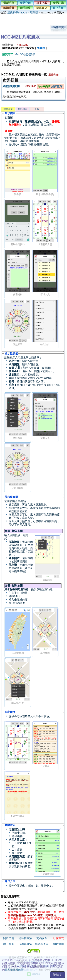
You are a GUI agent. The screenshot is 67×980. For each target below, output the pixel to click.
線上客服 (58, 8)
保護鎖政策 (25, 944)
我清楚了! (58, 975)
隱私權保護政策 (14, 970)
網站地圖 (58, 944)
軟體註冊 (9, 8)
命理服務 (25, 8)
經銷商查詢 (42, 944)
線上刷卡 (9, 944)
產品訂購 (58, 3)
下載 (37, 109)
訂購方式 (58, 938)
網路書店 (42, 8)
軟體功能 (8, 109)
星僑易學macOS (17, 12)
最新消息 (9, 3)
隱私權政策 (25, 938)
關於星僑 (9, 938)
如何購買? (57, 86)
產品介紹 (25, 3)
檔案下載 (42, 3)
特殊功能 (23, 109)
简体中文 (59, 27)
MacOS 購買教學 (25, 54)
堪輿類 (34, 12)
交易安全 (42, 938)
